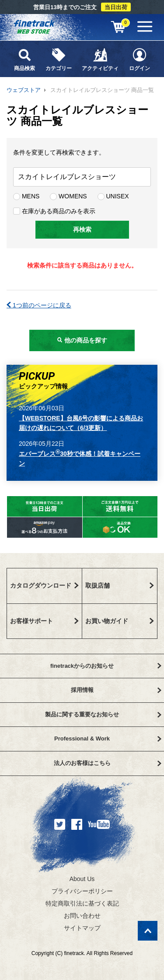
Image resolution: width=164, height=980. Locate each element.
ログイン (140, 59)
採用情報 (116, 690)
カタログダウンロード (44, 585)
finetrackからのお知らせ (106, 666)
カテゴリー (59, 59)
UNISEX (113, 196)
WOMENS (68, 196)
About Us (82, 879)
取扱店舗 (120, 585)
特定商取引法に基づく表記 (82, 903)
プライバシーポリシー (82, 891)
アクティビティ (101, 59)
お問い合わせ (82, 916)
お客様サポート (44, 621)
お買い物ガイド (120, 621)
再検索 (82, 229)
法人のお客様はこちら (108, 763)
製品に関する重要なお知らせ (103, 714)
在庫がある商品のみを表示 (54, 211)
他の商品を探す (82, 340)
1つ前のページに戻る (39, 305)
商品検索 (24, 59)
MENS (26, 196)
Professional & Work (108, 739)
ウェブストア (24, 90)
